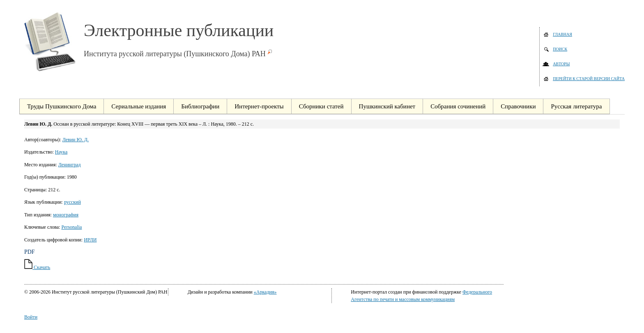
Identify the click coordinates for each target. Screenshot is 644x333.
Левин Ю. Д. (76, 140)
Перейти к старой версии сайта (589, 79)
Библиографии (200, 106)
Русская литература (576, 106)
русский (72, 202)
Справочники (518, 106)
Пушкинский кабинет (387, 106)
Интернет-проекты (259, 106)
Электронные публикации (179, 30)
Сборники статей (321, 106)
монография (66, 215)
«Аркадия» (265, 292)
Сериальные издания (139, 106)
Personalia (71, 227)
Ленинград (70, 165)
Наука (61, 152)
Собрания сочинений (458, 106)
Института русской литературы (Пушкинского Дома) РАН (175, 54)
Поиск (560, 49)
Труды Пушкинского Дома (62, 106)
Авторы (561, 64)
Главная (562, 34)
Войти (31, 317)
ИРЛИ (90, 240)
